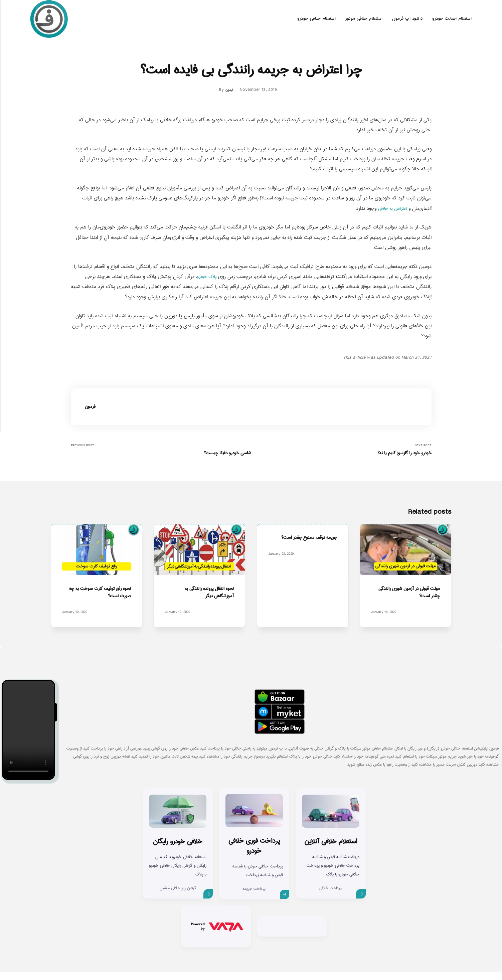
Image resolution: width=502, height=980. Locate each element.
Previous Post (161, 451)
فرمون (229, 90)
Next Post (341, 451)
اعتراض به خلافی (390, 208)
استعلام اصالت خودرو (452, 19)
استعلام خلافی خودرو (317, 19)
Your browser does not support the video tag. (28, 738)
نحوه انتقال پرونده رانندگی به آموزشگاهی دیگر (206, 600)
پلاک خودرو (205, 277)
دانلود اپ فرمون (407, 19)
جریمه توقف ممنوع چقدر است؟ (305, 539)
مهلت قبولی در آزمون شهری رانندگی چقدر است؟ (412, 600)
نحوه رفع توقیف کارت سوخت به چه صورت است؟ (99, 600)
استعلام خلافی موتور (364, 19)
